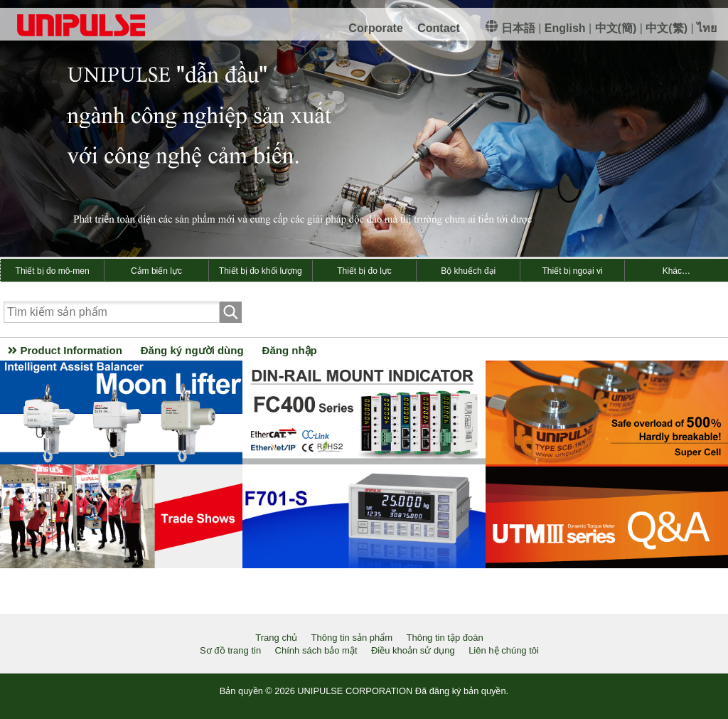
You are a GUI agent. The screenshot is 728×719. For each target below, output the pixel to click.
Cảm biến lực (156, 271)
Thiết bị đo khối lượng (261, 271)
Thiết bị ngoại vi (573, 271)
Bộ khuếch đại (468, 271)
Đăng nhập (290, 350)
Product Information (65, 350)
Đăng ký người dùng (192, 350)
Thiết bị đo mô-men (53, 271)
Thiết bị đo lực (364, 271)
